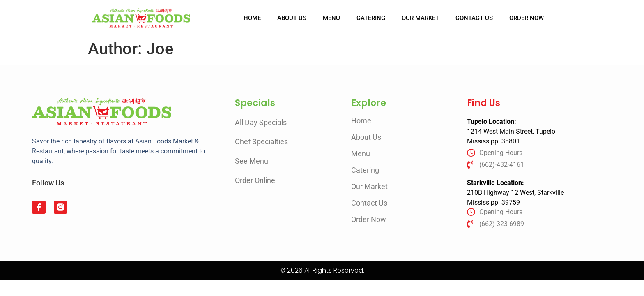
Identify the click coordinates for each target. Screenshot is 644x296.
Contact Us (474, 18)
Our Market (420, 18)
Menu (331, 18)
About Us (292, 18)
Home (252, 18)
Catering (371, 18)
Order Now (527, 18)
